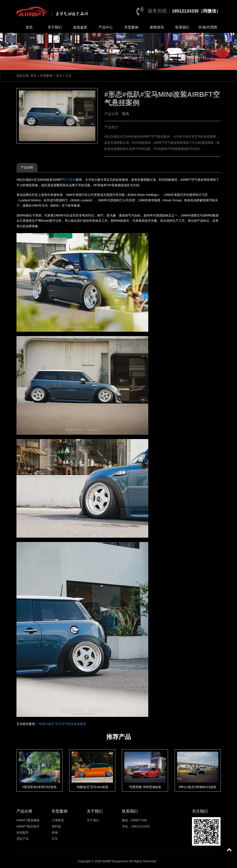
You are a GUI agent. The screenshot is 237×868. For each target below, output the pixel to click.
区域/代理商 (208, 27)
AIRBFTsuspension (115, 861)
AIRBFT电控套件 (28, 826)
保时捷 (56, 826)
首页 (29, 27)
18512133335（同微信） (196, 11)
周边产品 (23, 839)
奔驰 (55, 833)
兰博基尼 (58, 820)
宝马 (59, 76)
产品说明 (27, 167)
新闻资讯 (157, 27)
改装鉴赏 (80, 27)
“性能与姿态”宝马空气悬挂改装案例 (62, 724)
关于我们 (55, 27)
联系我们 (182, 27)
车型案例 (131, 27)
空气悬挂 (70, 180)
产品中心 (106, 27)
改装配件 (23, 833)
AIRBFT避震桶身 (28, 820)
